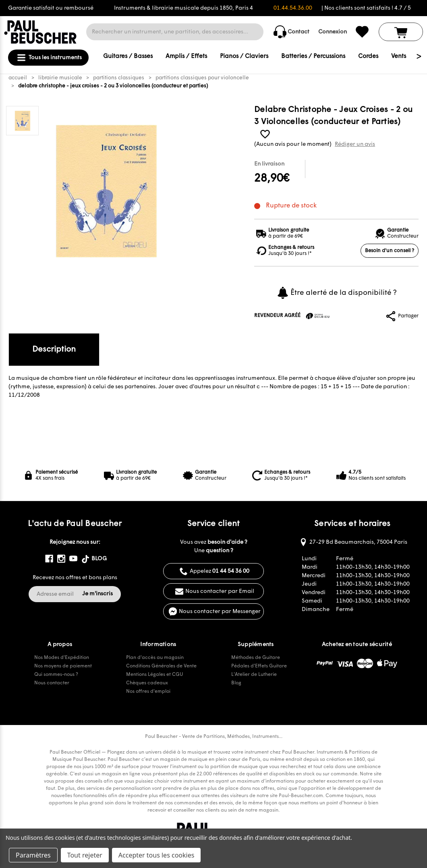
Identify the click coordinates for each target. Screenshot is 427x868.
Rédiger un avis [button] (355, 144)
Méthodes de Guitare (256, 658)
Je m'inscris (97, 594)
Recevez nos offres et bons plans (75, 578)
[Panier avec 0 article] (401, 32)
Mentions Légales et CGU (154, 675)
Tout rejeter (85, 855)
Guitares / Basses (128, 57)
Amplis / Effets (186, 57)
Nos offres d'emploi (148, 692)
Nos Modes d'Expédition (62, 658)
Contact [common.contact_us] (291, 32)
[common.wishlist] (362, 32)
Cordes (368, 57)
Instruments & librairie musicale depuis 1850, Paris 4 (183, 8)
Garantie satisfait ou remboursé (51, 8)
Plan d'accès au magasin (155, 658)
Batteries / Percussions (313, 57)
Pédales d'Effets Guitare (259, 666)
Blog (236, 683)
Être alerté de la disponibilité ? (337, 293)
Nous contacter (52, 683)
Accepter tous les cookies (156, 855)
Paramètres (33, 855)
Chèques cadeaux (147, 683)
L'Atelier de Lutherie (254, 675)
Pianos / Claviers (244, 57)
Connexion (333, 32)
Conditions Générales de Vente (161, 666)
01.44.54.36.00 (293, 8)
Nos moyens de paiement (63, 666)
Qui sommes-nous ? (56, 675)
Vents (399, 57)
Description (54, 350)
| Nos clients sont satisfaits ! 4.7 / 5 (366, 8)
